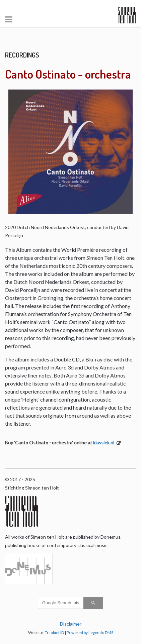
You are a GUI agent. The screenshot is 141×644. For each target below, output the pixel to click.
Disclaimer (71, 624)
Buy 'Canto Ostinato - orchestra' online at (60, 443)
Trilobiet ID (54, 632)
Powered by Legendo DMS (90, 632)
